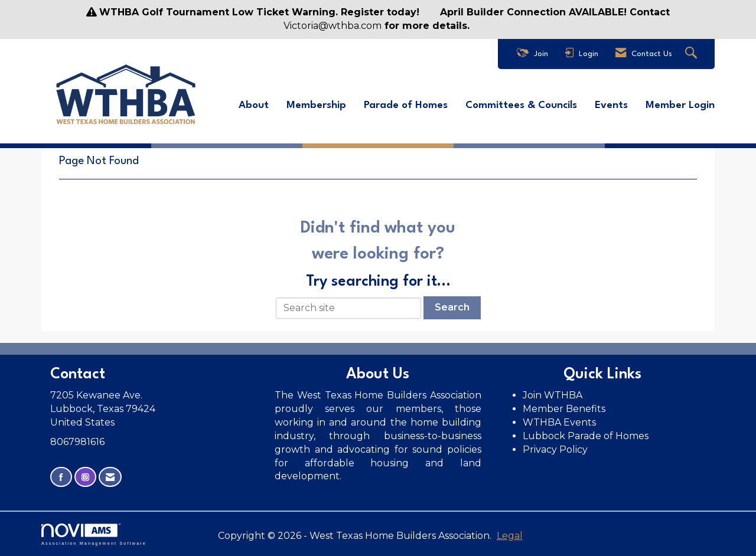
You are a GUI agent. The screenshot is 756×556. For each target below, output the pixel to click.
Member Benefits (564, 409)
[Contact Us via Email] (110, 477)
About (254, 105)
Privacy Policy (556, 449)
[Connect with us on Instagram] (85, 477)
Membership (316, 105)
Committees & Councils (521, 105)
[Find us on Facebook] (61, 477)
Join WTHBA (553, 395)
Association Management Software (94, 534)
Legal (507, 536)
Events (611, 105)
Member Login (680, 105)
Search (452, 307)
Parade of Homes (406, 105)
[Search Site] (693, 54)
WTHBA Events (559, 422)
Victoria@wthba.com (333, 26)
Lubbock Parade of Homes (586, 436)
